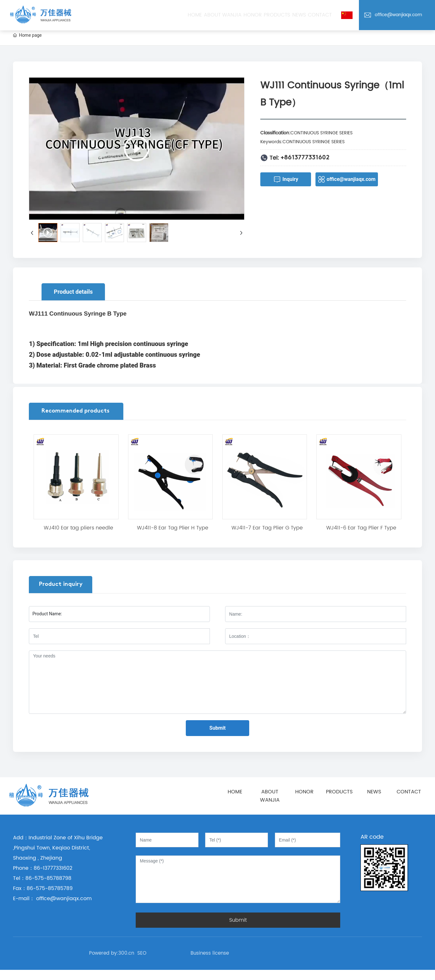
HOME (235, 792)
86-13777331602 (53, 868)
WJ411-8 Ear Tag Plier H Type (173, 528)
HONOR (304, 792)
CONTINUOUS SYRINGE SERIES (321, 133)
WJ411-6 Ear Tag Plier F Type (361, 528)
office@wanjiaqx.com (398, 15)
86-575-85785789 (50, 888)
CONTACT (409, 792)
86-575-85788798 (48, 878)
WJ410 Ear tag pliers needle (78, 528)
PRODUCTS (339, 792)
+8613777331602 (305, 158)
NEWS (374, 792)
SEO (142, 953)
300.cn (126, 953)
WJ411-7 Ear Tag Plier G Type (267, 528)
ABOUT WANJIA (270, 796)
